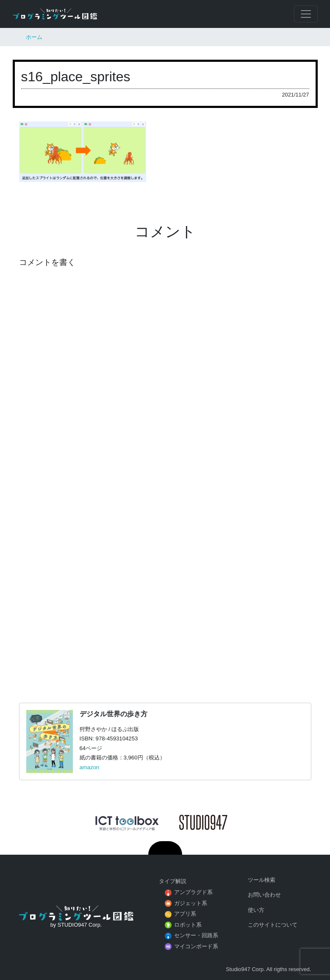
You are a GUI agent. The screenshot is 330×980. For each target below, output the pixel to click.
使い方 (256, 910)
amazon (90, 767)
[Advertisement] (165, 581)
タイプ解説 (173, 881)
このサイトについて (273, 925)
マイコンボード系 (196, 946)
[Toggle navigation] (306, 14)
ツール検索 (262, 880)
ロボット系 (188, 925)
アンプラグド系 (193, 892)
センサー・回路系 (196, 935)
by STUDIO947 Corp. (76, 925)
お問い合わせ (264, 895)
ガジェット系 (191, 903)
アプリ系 (185, 914)
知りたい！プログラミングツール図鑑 (55, 14)
